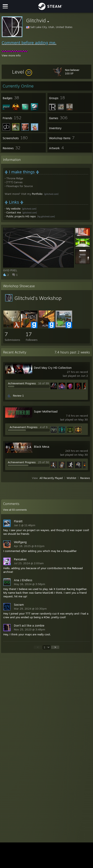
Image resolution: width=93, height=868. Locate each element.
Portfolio (37, 194)
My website (13, 209)
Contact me (14, 212)
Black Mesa (42, 447)
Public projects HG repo (21, 216)
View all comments (15, 510)
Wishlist (71, 478)
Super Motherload (46, 411)
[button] (22, 72)
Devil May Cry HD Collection (53, 368)
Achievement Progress (22, 383)
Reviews (85, 478)
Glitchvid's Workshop (38, 298)
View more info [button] (11, 55)
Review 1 (18, 396)
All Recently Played (51, 478)
